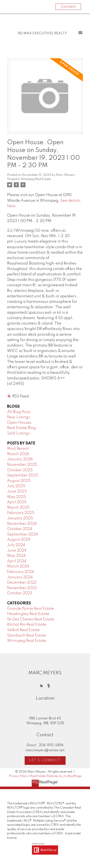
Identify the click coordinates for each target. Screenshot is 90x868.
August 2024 (19, 540)
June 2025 (17, 492)
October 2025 (20, 470)
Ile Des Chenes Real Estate (31, 619)
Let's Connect (45, 760)
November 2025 (22, 465)
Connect (68, 7)
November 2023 (22, 588)
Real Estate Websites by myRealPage (56, 776)
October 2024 (20, 529)
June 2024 (17, 551)
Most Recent (18, 449)
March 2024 (18, 566)
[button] (42, 686)
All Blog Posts (19, 412)
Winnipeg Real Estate (36, 179)
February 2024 (21, 572)
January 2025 (20, 518)
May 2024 (16, 556)
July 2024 (16, 545)
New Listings (18, 417)
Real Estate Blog (22, 428)
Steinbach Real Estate (27, 636)
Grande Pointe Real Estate (30, 609)
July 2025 (16, 486)
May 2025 (16, 497)
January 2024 (20, 577)
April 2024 (17, 561)
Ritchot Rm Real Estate (27, 625)
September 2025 (23, 475)
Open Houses (19, 423)
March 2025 (18, 508)
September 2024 (23, 534)
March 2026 (18, 454)
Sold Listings (18, 433)
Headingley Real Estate (28, 614)
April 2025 (17, 502)
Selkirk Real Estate (23, 630)
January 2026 (20, 459)
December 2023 (22, 583)
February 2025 (21, 513)
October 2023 (20, 593)
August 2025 (19, 481)
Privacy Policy (18, 776)
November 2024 (22, 524)
